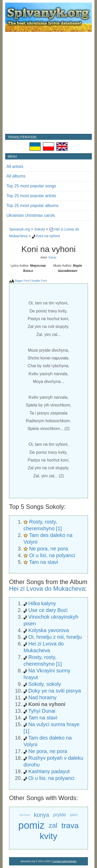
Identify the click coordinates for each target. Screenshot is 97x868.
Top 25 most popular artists (31, 196)
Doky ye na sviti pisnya (55, 691)
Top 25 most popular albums (32, 206)
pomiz (31, 825)
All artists (15, 167)
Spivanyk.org (20, 229)
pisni (74, 815)
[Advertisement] (48, 83)
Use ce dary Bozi (48, 610)
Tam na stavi (43, 562)
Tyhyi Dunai (42, 711)
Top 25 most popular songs (31, 186)
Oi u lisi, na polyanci (52, 555)
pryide (60, 815)
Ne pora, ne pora (49, 549)
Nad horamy (43, 697)
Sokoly (40, 229)
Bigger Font (22, 281)
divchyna (24, 815)
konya (42, 815)
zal (53, 825)
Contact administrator (65, 861)
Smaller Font (39, 281)
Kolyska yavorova (49, 630)
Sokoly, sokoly (45, 684)
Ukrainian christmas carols (31, 215)
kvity (49, 836)
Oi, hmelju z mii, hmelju (55, 637)
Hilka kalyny (42, 603)
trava (70, 825)
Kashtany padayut (49, 771)
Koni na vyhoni (48, 236)
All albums (16, 176)
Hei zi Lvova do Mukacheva (47, 589)
